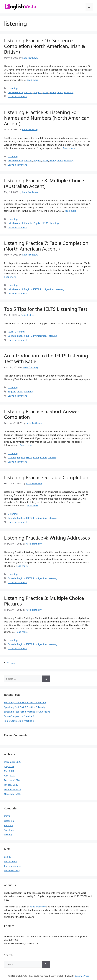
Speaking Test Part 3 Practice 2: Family (25, 707)
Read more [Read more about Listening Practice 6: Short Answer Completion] (26, 445)
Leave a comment (17, 96)
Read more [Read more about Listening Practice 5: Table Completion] (33, 506)
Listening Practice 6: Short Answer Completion (42, 414)
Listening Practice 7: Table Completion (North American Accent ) (46, 246)
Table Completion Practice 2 (19, 721)
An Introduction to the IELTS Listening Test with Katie (46, 358)
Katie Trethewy (38, 907)
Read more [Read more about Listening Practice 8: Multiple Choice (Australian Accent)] (70, 211)
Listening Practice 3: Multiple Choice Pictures (44, 601)
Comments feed (13, 866)
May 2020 (9, 771)
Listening (13, 88)
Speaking (9, 830)
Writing (8, 835)
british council (15, 92)
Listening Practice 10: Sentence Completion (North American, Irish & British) (45, 46)
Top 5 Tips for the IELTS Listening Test (46, 309)
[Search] (46, 679)
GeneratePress (82, 976)
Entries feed (10, 861)
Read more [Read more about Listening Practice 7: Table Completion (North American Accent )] (10, 277)
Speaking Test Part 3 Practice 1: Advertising (27, 712)
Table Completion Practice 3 (19, 716)
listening (69, 92)
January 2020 (11, 785)
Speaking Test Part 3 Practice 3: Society (25, 702)
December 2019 (13, 789)
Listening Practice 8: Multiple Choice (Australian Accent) (44, 183)
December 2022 (13, 762)
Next (15, 663)
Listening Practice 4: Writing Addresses (47, 538)
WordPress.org (12, 870)
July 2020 (9, 766)
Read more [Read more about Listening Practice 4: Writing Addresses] (22, 566)
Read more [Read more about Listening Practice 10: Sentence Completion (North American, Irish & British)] (32, 80)
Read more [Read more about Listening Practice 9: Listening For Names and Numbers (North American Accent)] (69, 148)
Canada (28, 92)
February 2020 (12, 780)
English (37, 92)
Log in (7, 857)
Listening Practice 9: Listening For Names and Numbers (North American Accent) (47, 118)
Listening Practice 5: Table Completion (46, 477)
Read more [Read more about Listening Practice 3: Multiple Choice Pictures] (22, 632)
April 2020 (9, 776)
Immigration (56, 92)
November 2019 (13, 794)
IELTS (45, 92)
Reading (9, 825)
